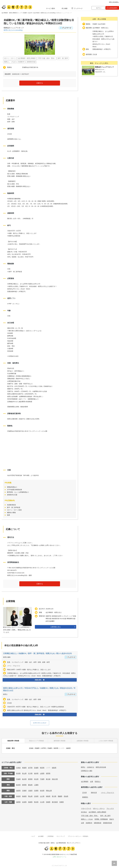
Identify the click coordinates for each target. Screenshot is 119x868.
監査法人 (98, 781)
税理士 (5, 694)
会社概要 (41, 836)
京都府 (24, 790)
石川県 (30, 773)
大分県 (42, 802)
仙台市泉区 (36, 13)
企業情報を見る (56, 627)
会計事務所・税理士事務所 (97, 812)
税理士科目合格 (101, 767)
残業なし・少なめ (87, 819)
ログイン (99, 8)
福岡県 (18, 802)
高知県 (66, 796)
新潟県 (18, 773)
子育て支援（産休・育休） (90, 815)
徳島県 (48, 796)
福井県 (36, 773)
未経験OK (89, 822)
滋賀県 (18, 790)
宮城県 (25, 13)
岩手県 (44, 748)
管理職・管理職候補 (101, 819)
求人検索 (65, 8)
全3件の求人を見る (39, 723)
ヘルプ (33, 836)
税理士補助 (7, 657)
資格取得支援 (107, 822)
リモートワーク (86, 808)
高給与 (112, 819)
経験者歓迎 (98, 822)
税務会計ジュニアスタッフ (64, 13)
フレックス (110, 808)
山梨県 (42, 773)
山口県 (42, 796)
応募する (40, 83)
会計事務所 (85, 781)
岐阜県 (18, 784)
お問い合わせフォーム (59, 856)
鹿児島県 (55, 802)
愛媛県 (60, 796)
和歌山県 (49, 790)
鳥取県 (18, 796)
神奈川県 (55, 779)
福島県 (68, 748)
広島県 (36, 796)
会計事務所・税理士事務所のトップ (12, 13)
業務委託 (85, 797)
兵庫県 (36, 790)
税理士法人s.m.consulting (48, 13)
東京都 (48, 779)
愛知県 (30, 784)
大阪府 (30, 790)
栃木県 (24, 779)
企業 (92, 781)
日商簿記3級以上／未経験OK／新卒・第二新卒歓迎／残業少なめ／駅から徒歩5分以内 (39, 653)
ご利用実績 (50, 836)
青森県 (37, 748)
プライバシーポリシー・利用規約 (78, 836)
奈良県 (42, 790)
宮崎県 (48, 802)
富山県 (24, 773)
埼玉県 (36, 779)
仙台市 (30, 13)
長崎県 (30, 802)
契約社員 (94, 792)
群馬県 (30, 779)
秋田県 (56, 748)
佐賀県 (24, 802)
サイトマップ (61, 836)
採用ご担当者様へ (114, 2)
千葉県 (42, 779)
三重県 (36, 784)
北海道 (31, 748)
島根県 (24, 796)
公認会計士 (91, 767)
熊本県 (36, 802)
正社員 (84, 792)
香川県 (54, 796)
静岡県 (24, 784)
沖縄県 (61, 802)
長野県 (48, 773)
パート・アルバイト (108, 792)
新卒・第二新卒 (105, 815)
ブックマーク (78, 8)
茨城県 (18, 779)
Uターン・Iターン (99, 808)
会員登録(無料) (113, 8)
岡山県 (30, 796)
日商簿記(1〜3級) (87, 770)
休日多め (84, 812)
